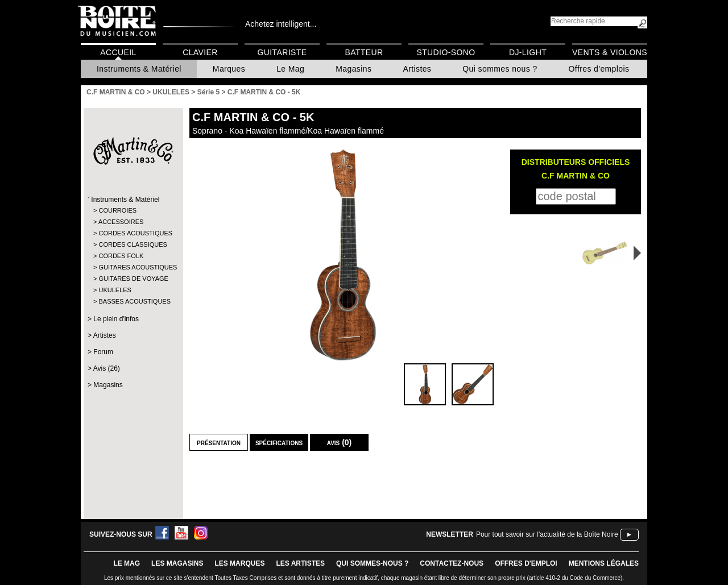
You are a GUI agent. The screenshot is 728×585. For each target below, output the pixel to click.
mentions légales (604, 563)
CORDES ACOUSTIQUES (133, 233)
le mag (127, 563)
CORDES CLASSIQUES (133, 244)
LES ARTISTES (300, 563)
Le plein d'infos (116, 319)
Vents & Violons (610, 52)
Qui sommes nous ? (500, 69)
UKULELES (115, 290)
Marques (229, 69)
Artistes (417, 69)
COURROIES (117, 210)
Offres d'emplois (599, 69)
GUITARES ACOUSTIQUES (133, 267)
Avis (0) (340, 442)
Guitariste (282, 52)
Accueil (118, 52)
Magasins (353, 69)
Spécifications (279, 442)
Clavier (200, 52)
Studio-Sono (446, 52)
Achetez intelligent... (281, 24)
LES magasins (177, 563)
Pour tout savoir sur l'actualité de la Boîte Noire (547, 534)
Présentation (219, 442)
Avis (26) (107, 368)
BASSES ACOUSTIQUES (133, 301)
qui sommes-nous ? (372, 563)
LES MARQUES (239, 563)
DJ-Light (528, 52)
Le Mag (290, 69)
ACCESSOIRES (121, 222)
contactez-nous (452, 563)
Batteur (364, 52)
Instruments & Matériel (139, 69)
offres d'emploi (526, 563)
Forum (103, 352)
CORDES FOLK (121, 256)
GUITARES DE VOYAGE (133, 279)
